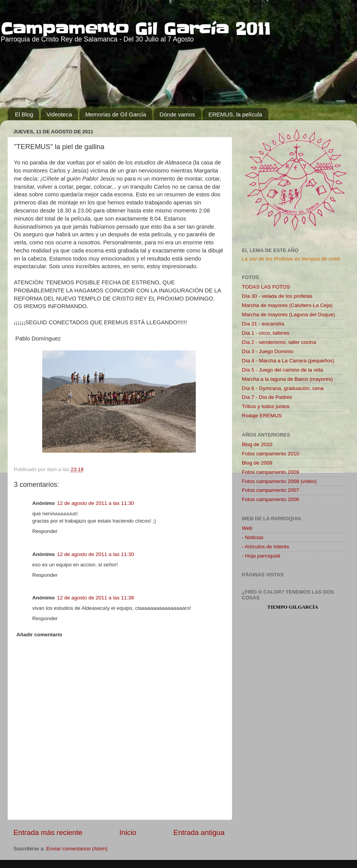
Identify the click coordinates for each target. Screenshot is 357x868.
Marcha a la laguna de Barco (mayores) (287, 379)
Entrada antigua (199, 832)
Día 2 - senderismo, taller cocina (279, 342)
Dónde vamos (177, 114)
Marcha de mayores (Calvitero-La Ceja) (287, 305)
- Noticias (253, 537)
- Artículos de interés (265, 547)
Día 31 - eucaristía (263, 324)
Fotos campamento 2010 (270, 454)
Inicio (128, 832)
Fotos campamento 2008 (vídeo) (279, 481)
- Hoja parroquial (261, 556)
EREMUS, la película (235, 114)
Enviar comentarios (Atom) (77, 849)
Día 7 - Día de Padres (267, 397)
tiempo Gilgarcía (293, 607)
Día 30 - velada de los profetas (277, 296)
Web (247, 528)
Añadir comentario (39, 635)
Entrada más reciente (48, 832)
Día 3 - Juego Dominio (268, 351)
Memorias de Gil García (116, 114)
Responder (45, 531)
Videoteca (59, 114)
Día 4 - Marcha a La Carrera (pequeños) (288, 361)
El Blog (24, 114)
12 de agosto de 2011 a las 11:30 (96, 503)
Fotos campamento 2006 (270, 499)
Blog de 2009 (257, 463)
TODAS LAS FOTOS (266, 287)
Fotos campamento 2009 (270, 472)
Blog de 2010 (257, 444)
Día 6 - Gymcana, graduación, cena (283, 388)
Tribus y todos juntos (266, 406)
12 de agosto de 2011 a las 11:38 (96, 598)
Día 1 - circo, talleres (266, 333)
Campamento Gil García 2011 (136, 29)
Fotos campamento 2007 (270, 490)
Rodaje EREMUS (262, 416)
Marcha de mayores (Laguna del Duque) (288, 315)
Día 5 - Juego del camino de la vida (283, 370)
